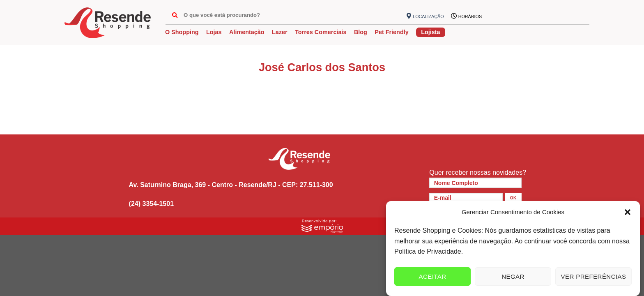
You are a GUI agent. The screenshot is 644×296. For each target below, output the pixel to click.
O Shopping (182, 32)
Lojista (430, 32)
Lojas (214, 32)
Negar (513, 276)
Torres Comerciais (321, 32)
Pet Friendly (391, 32)
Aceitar (432, 276)
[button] (628, 212)
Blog (361, 32)
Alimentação (247, 32)
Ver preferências (594, 276)
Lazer (280, 32)
